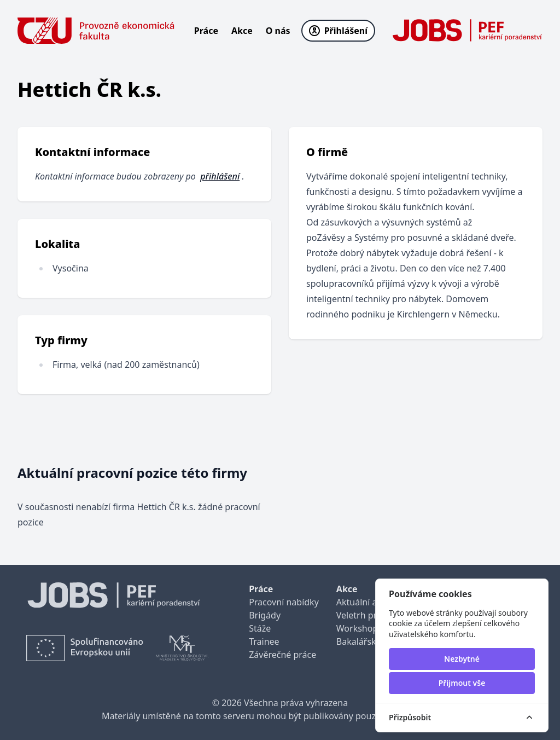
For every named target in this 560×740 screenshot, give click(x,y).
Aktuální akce (364, 602)
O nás (278, 31)
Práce (206, 31)
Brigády (265, 615)
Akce (242, 31)
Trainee (264, 641)
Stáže (260, 628)
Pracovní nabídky (284, 602)
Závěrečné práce (282, 655)
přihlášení (220, 176)
